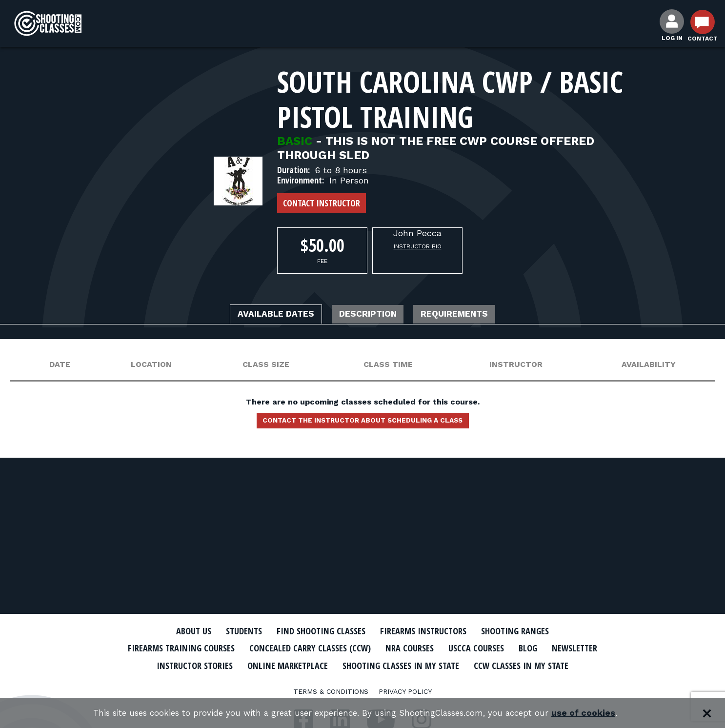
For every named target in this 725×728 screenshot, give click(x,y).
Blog (577, 648)
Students (231, 631)
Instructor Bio (418, 246)
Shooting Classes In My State (498, 665)
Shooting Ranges (531, 631)
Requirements (469, 315)
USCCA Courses (521, 648)
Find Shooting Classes (316, 631)
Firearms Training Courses (197, 648)
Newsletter (187, 665)
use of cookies (597, 713)
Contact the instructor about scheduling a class (362, 424)
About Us (176, 631)
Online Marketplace (373, 665)
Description (369, 315)
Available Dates (262, 315)
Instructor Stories (271, 665)
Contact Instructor (322, 203)
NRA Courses (448, 648)
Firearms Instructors (429, 631)
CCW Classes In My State (363, 682)
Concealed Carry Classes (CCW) (339, 648)
